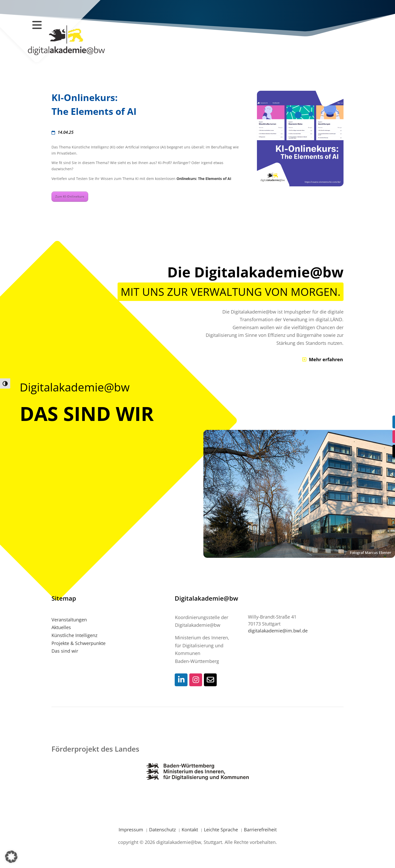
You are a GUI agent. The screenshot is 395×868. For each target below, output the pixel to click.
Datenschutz (163, 830)
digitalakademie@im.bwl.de (278, 631)
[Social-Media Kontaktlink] (181, 680)
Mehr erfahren (326, 359)
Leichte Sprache (222, 830)
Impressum (132, 830)
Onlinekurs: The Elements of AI (204, 179)
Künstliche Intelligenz (74, 635)
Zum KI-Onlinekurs (70, 196)
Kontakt (190, 830)
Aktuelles (61, 627)
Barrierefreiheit (260, 830)
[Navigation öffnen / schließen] (37, 25)
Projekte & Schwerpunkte (79, 643)
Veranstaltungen (69, 620)
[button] (11, 857)
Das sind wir (65, 651)
